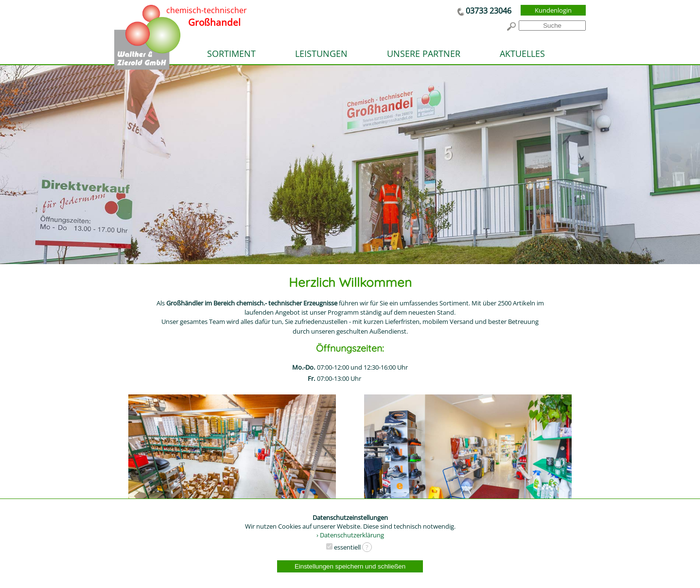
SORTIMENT (231, 53)
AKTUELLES (522, 53)
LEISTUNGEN (321, 53)
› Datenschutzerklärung (350, 535)
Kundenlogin (553, 10)
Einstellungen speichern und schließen (350, 566)
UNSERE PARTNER (424, 53)
